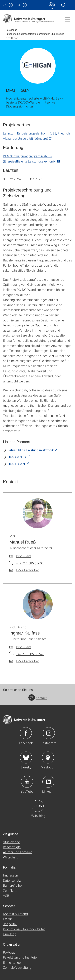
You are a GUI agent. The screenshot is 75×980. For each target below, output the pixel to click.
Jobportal (10, 924)
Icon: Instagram (49, 733)
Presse (8, 919)
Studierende (11, 842)
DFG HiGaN (16, 464)
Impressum (11, 875)
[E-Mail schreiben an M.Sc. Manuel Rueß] (24, 570)
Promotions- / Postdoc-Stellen (24, 929)
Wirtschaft (10, 857)
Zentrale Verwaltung (17, 967)
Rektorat (9, 952)
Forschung (11, 30)
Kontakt (37, 698)
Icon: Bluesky (26, 757)
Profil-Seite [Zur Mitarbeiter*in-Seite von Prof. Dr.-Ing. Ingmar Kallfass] (24, 647)
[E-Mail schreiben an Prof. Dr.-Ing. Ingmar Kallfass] (24, 661)
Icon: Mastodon (48, 757)
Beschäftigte (12, 847)
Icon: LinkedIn (48, 782)
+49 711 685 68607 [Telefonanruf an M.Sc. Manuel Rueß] (30, 563)
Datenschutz (12, 880)
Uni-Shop (10, 934)
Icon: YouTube (27, 782)
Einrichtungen (13, 962)
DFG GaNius (17, 457)
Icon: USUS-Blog (38, 806)
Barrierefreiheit (13, 885)
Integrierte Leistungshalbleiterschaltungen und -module (35, 34)
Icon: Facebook (26, 733)
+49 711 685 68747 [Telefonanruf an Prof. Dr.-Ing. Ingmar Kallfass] (30, 654)
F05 (18, 5)
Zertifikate (10, 891)
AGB (6, 895)
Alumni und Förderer (17, 852)
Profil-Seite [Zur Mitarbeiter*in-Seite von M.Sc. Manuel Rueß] (24, 556)
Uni (5, 5)
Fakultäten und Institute (20, 957)
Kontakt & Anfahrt (15, 914)
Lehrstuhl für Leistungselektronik (31, 450)
